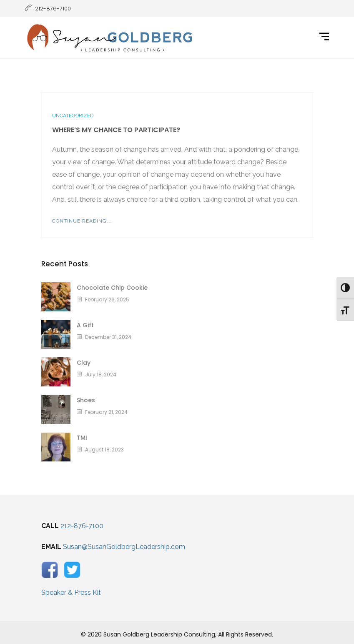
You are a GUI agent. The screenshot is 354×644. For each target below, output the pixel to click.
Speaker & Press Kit (71, 593)
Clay (84, 363)
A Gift (85, 325)
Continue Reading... (82, 221)
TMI (82, 438)
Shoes (86, 400)
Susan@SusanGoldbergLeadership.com (124, 547)
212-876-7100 (82, 526)
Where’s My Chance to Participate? (116, 130)
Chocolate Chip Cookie (112, 288)
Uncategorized (73, 115)
